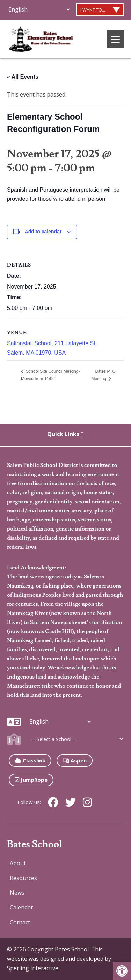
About (18, 863)
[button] (122, 971)
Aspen (75, 760)
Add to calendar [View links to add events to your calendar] (43, 232)
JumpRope (31, 780)
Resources (23, 878)
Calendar (21, 907)
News (17, 893)
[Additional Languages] (39, 9)
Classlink (30, 760)
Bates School (35, 844)
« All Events (23, 77)
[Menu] (115, 39)
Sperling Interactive (33, 968)
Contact (20, 922)
